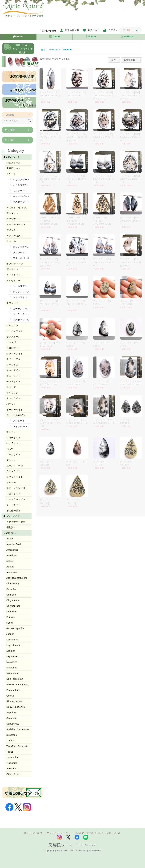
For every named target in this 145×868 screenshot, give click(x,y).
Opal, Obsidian (15, 679)
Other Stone (13, 774)
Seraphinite (13, 724)
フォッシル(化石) (16, 415)
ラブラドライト (15, 477)
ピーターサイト (15, 410)
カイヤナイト (14, 275)
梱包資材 (11, 527)
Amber (10, 561)
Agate (10, 539)
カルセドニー (14, 281)
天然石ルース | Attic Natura (72, 845)
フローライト (14, 438)
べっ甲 (10, 449)
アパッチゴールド (16, 224)
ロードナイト (14, 505)
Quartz (10, 696)
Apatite (10, 567)
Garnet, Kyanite (15, 628)
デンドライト (14, 382)
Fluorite (11, 617)
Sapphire (11, 713)
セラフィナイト (15, 353)
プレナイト (12, 432)
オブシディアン (15, 264)
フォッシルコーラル (22, 426)
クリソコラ (12, 325)
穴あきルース (14, 163)
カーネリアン (20, 286)
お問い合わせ (114, 833)
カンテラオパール (22, 247)
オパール (11, 241)
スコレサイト (14, 348)
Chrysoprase (13, 606)
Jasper (10, 634)
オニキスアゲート (22, 185)
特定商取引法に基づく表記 (89, 833)
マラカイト (12, 460)
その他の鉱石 (14, 511)
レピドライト (14, 494)
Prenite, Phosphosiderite (19, 684)
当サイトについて (33, 833)
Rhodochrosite (14, 701)
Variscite (11, 769)
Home (18, 37)
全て (43, 50)
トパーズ (11, 387)
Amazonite (12, 550)
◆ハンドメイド (12, 516)
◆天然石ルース (12, 157)
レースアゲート (21, 196)
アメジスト (12, 230)
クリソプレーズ (21, 292)
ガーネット (12, 269)
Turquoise (12, 763)
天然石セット (14, 168)
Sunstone (12, 735)
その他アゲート (21, 202)
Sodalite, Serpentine (18, 729)
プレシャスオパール (22, 252)
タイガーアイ (14, 359)
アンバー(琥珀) (14, 236)
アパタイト (12, 213)
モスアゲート (20, 191)
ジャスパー (12, 342)
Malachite (12, 662)
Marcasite (12, 668)
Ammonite (12, 572)
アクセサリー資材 (16, 522)
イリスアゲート (21, 180)
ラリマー (11, 482)
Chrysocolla (13, 600)
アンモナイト (20, 421)
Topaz (10, 752)
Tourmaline (12, 757)
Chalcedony (13, 583)
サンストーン (14, 337)
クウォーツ (12, 303)
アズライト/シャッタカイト (19, 208)
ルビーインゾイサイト (18, 488)
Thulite (10, 741)
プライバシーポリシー (59, 833)
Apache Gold (14, 544)
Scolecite (12, 718)
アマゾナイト (14, 219)
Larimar (11, 651)
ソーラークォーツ (22, 314)
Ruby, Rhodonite (16, 707)
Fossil (10, 623)
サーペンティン (15, 331)
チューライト (14, 376)
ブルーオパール (21, 258)
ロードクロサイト (16, 499)
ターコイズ (12, 365)
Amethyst (12, 555)
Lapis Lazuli (13, 645)
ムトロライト (20, 297)
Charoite (11, 595)
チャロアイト (14, 370)
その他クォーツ (21, 320)
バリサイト (12, 404)
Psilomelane (13, 690)
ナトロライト (14, 398)
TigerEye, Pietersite (17, 746)
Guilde (91, 37)
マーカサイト (14, 454)
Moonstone (12, 673)
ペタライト (12, 443)
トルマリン (12, 393)
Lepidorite (12, 656)
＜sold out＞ (10, 533)
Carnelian (12, 589)
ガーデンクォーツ (22, 309)
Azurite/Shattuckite (17, 578)
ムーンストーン (15, 466)
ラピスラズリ (14, 471)
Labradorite (13, 640)
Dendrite (11, 612)
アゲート (11, 174)
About (54, 37)
